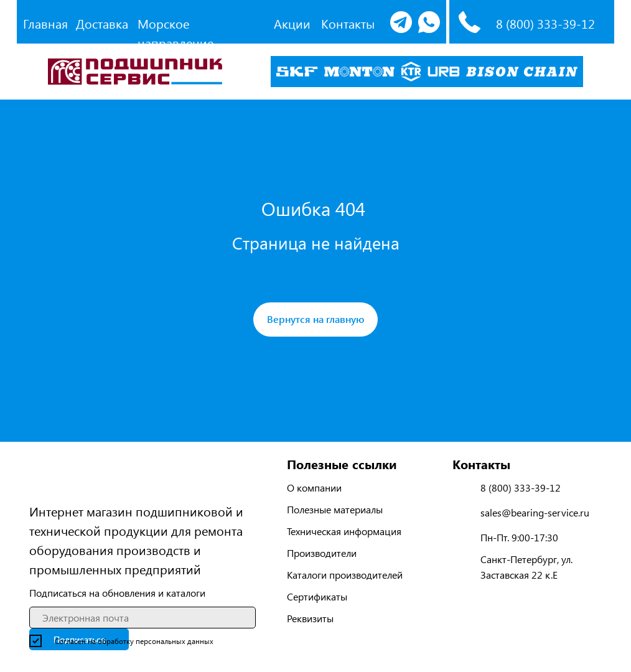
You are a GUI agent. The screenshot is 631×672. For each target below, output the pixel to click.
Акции (292, 23)
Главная (45, 23)
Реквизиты (310, 618)
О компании (314, 488)
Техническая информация (344, 531)
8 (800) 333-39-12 (545, 23)
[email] (143, 618)
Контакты (348, 23)
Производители (322, 553)
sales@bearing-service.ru (535, 512)
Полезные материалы (335, 509)
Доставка (102, 23)
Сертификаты (317, 596)
